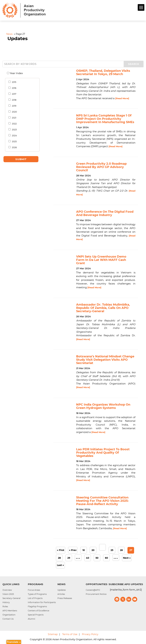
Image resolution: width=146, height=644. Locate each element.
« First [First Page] (61, 550)
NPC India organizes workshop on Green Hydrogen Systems (103, 406)
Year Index (16, 73)
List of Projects (35, 598)
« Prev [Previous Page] (73, 550)
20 (93, 550)
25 (112, 550)
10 (84, 550)
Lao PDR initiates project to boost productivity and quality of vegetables (103, 453)
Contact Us (8, 619)
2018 (13, 100)
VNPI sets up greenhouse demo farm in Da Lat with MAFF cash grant (101, 260)
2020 (14, 112)
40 (88, 558)
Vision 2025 (8, 594)
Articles (61, 594)
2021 (13, 118)
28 (59, 558)
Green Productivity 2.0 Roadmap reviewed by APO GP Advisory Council (101, 167)
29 (69, 558)
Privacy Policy (90, 634)
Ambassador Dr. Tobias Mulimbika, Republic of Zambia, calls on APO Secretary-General (103, 308)
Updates (62, 590)
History (6, 602)
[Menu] (141, 7)
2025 (13, 141)
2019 (13, 106)
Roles (5, 606)
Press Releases (65, 598)
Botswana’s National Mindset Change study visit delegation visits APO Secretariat (105, 360)
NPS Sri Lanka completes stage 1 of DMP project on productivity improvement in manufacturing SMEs (105, 119)
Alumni (31, 619)
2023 (13, 130)
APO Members (10, 611)
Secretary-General (11, 598)
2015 (13, 82)
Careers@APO (93, 590)
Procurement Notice (96, 594)
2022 (13, 124)
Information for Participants (42, 602)
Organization (9, 615)
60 (107, 558)
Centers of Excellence (38, 611)
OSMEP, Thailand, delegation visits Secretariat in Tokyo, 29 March (103, 72)
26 (121, 550)
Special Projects (36, 615)
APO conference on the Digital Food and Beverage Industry (105, 213)
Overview (7, 590)
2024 (14, 135)
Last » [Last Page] (60, 565)
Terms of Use (70, 634)
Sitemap (53, 634)
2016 (13, 88)
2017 (13, 94)
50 (97, 558)
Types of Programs (37, 594)
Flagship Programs (37, 606)
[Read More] (122, 98)
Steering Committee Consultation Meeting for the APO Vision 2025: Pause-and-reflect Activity (102, 501)
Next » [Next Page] (127, 558)
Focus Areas (34, 590)
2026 (13, 147)
